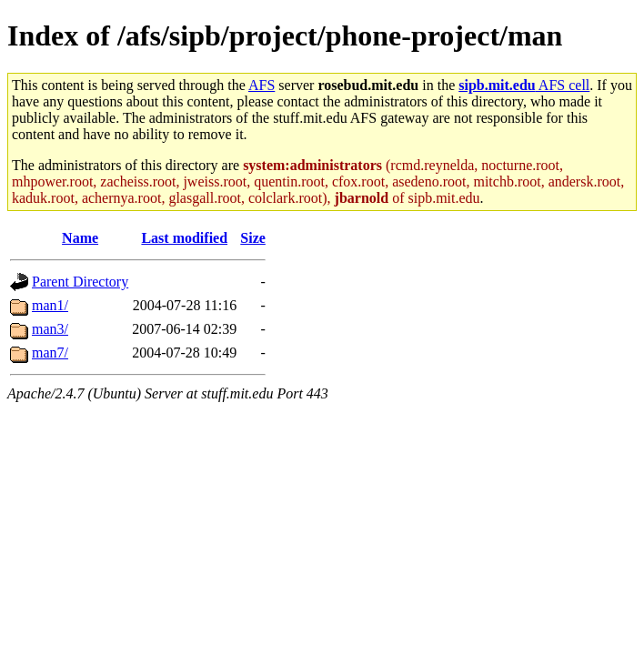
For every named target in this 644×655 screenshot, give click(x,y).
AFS (262, 85)
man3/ (50, 329)
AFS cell (524, 85)
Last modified (184, 238)
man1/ (50, 305)
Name (80, 238)
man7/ (50, 353)
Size (253, 238)
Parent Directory (80, 282)
